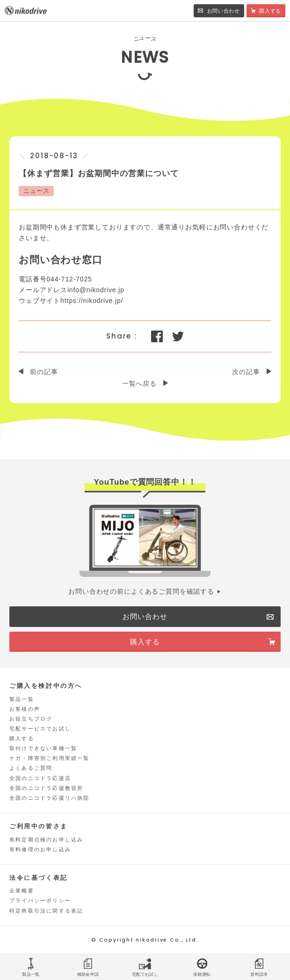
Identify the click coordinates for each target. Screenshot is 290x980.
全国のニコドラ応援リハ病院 (50, 798)
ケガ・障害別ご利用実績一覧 (50, 758)
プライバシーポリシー (40, 900)
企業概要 (22, 891)
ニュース (36, 191)
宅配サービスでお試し (40, 729)
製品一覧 (22, 699)
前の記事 (44, 372)
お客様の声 (25, 709)
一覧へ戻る (139, 383)
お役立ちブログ (31, 719)
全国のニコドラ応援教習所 (46, 788)
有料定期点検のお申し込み (46, 840)
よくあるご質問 (31, 768)
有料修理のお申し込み (40, 849)
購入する (22, 738)
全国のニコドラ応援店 (40, 778)
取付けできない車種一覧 (43, 748)
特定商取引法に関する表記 (46, 911)
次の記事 (246, 372)
